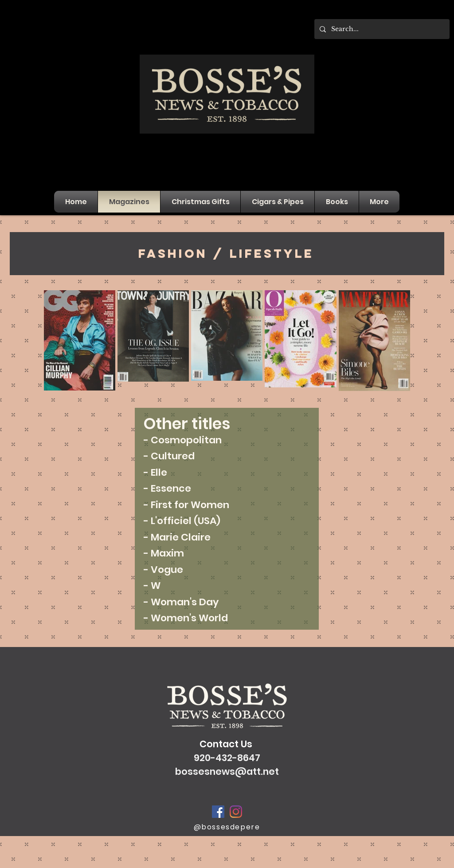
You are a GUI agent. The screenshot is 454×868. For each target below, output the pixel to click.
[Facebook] (218, 812)
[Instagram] (236, 812)
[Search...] (381, 29)
